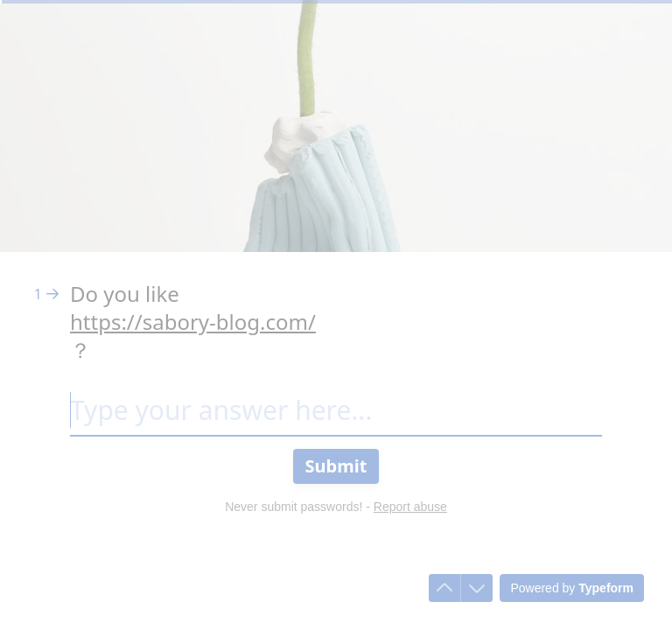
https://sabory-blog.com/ (193, 322)
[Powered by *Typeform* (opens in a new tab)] (572, 588)
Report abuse (410, 507)
